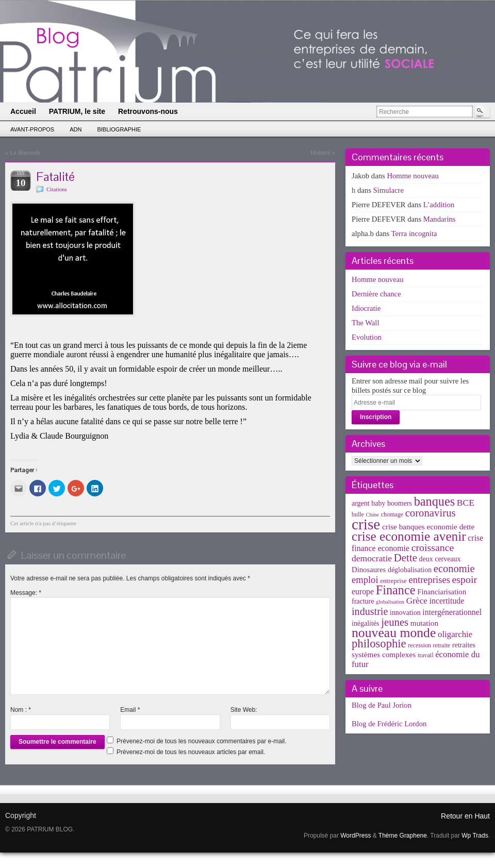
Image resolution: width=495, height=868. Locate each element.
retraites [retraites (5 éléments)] (464, 645)
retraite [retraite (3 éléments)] (441, 645)
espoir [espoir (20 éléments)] (465, 579)
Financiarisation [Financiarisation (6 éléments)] (442, 592)
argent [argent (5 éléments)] (361, 503)
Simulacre (389, 190)
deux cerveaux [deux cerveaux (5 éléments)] (440, 559)
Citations (57, 189)
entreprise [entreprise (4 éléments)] (393, 581)
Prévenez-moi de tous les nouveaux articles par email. (191, 752)
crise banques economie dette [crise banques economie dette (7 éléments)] (428, 527)
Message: (26, 593)
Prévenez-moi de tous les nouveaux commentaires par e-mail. (201, 741)
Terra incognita (414, 233)
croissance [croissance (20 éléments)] (433, 547)
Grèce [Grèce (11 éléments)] (417, 601)
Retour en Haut (465, 816)
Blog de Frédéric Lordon (389, 724)
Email (130, 710)
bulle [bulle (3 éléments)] (358, 514)
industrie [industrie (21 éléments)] (370, 611)
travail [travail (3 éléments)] (426, 655)
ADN (76, 129)
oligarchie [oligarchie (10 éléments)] (455, 634)
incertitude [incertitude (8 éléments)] (447, 601)
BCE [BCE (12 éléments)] (466, 503)
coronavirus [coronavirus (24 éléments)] (431, 513)
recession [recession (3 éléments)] (419, 645)
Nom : (21, 710)
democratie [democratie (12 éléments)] (372, 558)
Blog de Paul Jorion (382, 705)
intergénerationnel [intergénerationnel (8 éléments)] (452, 612)
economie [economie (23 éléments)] (454, 569)
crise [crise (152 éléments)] (366, 524)
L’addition (439, 205)
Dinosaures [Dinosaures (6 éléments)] (369, 570)
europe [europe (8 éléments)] (363, 591)
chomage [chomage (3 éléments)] (392, 514)
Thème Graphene (403, 836)
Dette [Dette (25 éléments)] (406, 558)
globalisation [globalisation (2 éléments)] (390, 602)
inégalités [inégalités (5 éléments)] (365, 623)
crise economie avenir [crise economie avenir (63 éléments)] (409, 536)
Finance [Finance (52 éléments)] (396, 590)
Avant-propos (32, 129)
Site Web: (244, 710)
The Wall (366, 323)
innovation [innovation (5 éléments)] (405, 613)
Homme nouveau (413, 176)
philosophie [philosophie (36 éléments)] (379, 644)
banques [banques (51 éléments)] (435, 501)
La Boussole (25, 153)
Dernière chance (376, 294)
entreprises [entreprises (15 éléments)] (429, 580)
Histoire (320, 153)
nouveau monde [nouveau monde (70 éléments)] (394, 633)
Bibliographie (119, 129)
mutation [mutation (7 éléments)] (424, 623)
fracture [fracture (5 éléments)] (363, 601)
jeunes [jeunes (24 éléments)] (395, 622)
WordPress (356, 836)
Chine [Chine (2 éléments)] (373, 515)
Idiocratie (366, 308)
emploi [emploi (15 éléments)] (365, 580)
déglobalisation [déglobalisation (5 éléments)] (410, 570)
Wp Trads (475, 836)
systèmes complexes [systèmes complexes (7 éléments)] (384, 654)
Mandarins (440, 219)
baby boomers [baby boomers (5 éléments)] (392, 503)
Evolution (367, 337)
